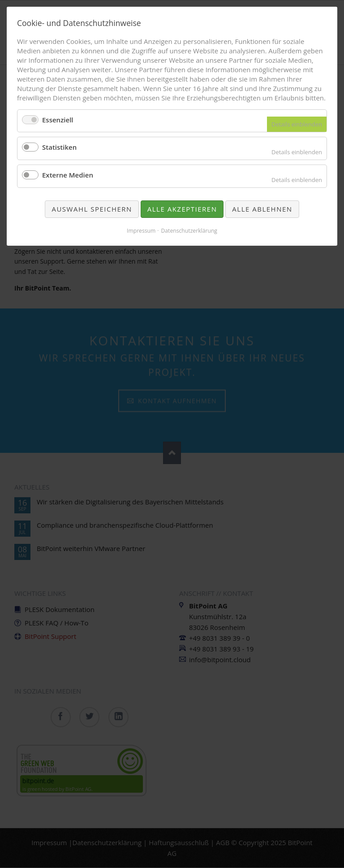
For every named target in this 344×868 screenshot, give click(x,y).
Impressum (141, 231)
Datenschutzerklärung (189, 231)
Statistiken (59, 147)
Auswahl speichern (92, 209)
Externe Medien (68, 175)
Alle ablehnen (262, 209)
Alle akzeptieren (182, 209)
